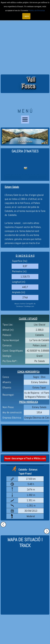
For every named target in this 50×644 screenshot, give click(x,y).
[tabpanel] (25, 151)
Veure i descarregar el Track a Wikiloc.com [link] (25, 458)
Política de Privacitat (37, 10)
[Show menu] (25, 119)
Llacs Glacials (3, 21)
